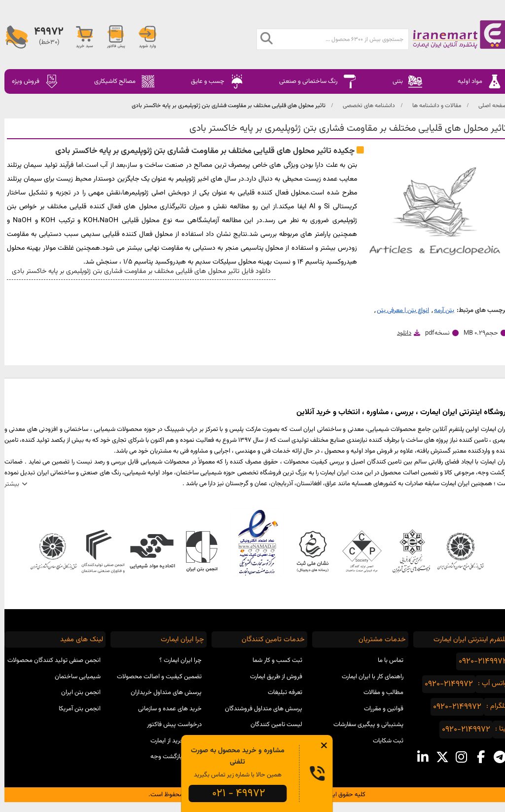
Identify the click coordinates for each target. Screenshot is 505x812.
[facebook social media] (476, 757)
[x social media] (438, 757)
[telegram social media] (495, 757)
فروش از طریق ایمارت (272, 677)
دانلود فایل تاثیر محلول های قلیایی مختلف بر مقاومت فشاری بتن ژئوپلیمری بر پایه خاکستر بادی (135, 271)
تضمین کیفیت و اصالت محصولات (155, 677)
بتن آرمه (440, 310)
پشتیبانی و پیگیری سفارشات (364, 725)
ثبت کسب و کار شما (273, 660)
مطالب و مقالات (379, 693)
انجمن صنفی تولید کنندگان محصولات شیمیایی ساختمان (50, 669)
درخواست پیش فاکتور (170, 725)
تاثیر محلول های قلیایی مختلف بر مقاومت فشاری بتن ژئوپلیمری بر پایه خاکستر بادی (224, 106)
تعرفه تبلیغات (281, 693)
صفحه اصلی (488, 106)
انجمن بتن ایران (76, 693)
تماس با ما (386, 660)
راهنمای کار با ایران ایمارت (368, 677)
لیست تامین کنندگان (272, 725)
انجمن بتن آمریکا (75, 709)
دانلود (400, 333)
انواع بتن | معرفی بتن (398, 310)
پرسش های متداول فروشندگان (259, 709)
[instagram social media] (457, 757)
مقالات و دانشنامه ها (432, 106)
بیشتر (7, 484)
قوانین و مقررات (379, 709)
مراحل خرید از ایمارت (172, 741)
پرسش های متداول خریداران (162, 693)
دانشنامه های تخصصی (364, 106)
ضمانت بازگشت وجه (172, 757)
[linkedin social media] (418, 757)
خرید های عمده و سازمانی (165, 709)
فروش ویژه (31, 81)
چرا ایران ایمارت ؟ (176, 660)
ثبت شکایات (384, 741)
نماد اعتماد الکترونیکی (253, 542)
